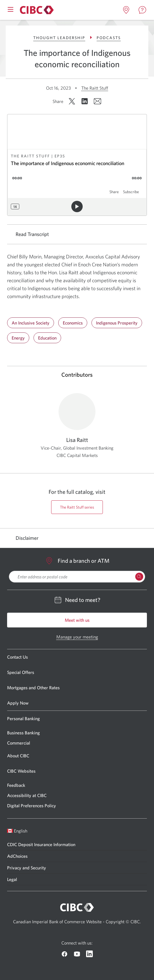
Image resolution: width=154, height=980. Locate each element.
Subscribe (131, 192)
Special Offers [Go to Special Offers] (21, 672)
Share (114, 192)
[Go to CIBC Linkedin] (90, 954)
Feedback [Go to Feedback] (16, 785)
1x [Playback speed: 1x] (15, 207)
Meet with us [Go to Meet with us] (77, 620)
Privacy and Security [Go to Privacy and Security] (27, 868)
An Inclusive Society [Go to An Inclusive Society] (31, 323)
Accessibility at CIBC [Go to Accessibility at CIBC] (27, 795)
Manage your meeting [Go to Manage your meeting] (77, 637)
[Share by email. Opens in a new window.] (97, 101)
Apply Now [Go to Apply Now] (18, 703)
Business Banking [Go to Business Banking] (23, 733)
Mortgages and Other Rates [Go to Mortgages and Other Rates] (33, 688)
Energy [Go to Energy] (18, 338)
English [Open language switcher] (17, 831)
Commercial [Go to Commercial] (19, 743)
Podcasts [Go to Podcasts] (109, 38)
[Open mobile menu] (11, 9)
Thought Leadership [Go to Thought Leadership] (64, 38)
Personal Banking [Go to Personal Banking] (23, 718)
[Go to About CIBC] (36, 10)
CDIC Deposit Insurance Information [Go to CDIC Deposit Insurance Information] (41, 844)
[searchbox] (77, 577)
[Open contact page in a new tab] (142, 10)
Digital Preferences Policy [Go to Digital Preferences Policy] (32, 806)
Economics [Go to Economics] (73, 323)
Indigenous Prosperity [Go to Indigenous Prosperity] (117, 323)
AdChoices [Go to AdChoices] (17, 856)
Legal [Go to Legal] (12, 879)
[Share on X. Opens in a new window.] (72, 101)
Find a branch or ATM (77, 561)
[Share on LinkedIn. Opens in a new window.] (85, 101)
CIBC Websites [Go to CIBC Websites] (21, 771)
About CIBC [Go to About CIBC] (18, 756)
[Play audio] (77, 206)
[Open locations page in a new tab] (126, 10)
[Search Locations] (139, 577)
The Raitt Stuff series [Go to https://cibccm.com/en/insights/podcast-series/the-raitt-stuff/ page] (77, 507)
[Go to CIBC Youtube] (77, 954)
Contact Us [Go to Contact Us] (17, 657)
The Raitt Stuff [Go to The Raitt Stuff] (95, 88)
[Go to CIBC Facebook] (64, 954)
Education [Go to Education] (47, 338)
